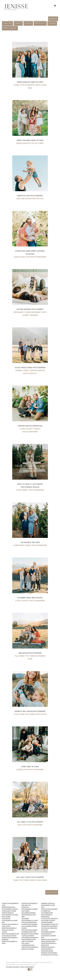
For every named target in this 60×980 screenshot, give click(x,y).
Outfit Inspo (10, 28)
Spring (52, 23)
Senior (28, 23)
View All (7, 23)
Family (18, 23)
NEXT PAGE (52, 892)
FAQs (22, 967)
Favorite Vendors (13, 967)
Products (40, 23)
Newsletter (30, 967)
